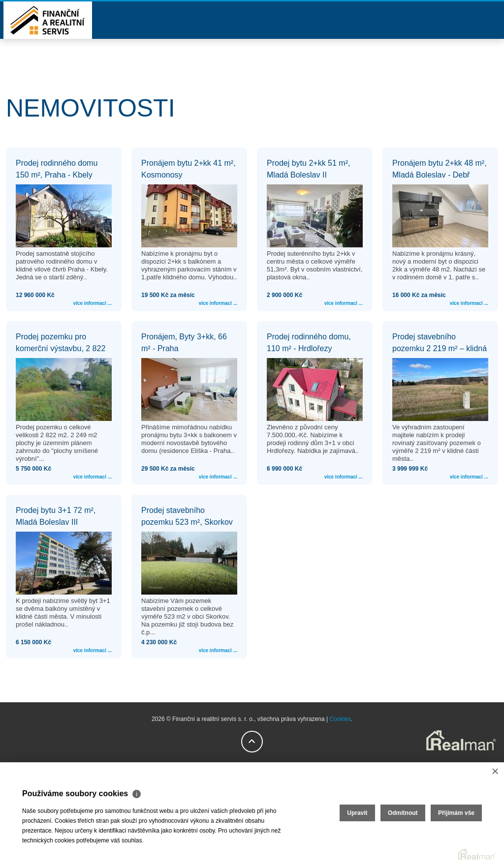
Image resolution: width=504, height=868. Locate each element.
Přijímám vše (456, 813)
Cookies (340, 719)
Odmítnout (403, 813)
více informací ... (93, 303)
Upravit (357, 813)
